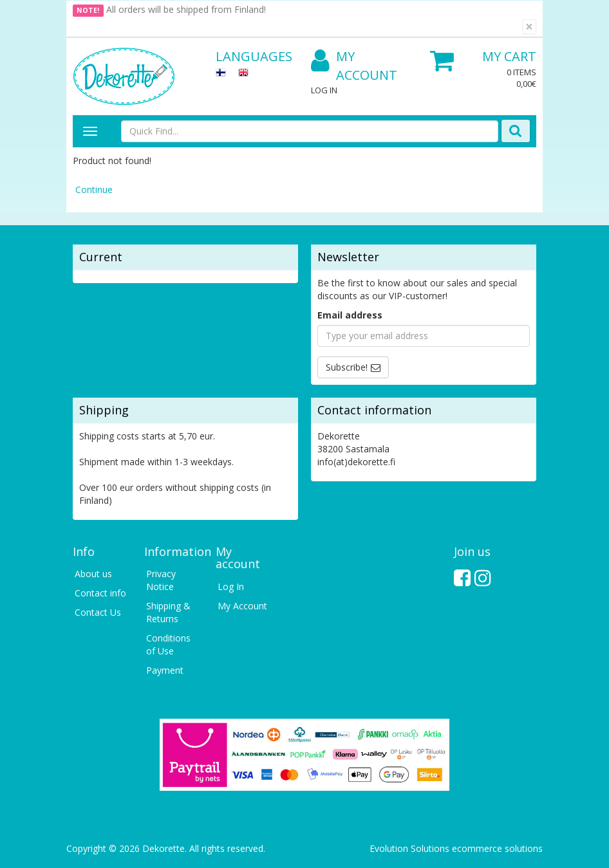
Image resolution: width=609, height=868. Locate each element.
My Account (354, 66)
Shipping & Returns (168, 612)
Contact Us (98, 612)
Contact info (100, 593)
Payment (165, 670)
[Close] (529, 27)
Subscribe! (347, 367)
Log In (324, 90)
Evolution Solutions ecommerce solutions (456, 848)
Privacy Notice (161, 580)
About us (93, 574)
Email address (350, 315)
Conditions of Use (168, 644)
